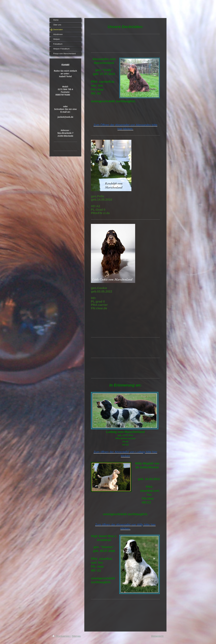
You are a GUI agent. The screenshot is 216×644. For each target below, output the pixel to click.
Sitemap (76, 636)
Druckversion (61, 636)
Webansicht (157, 636)
